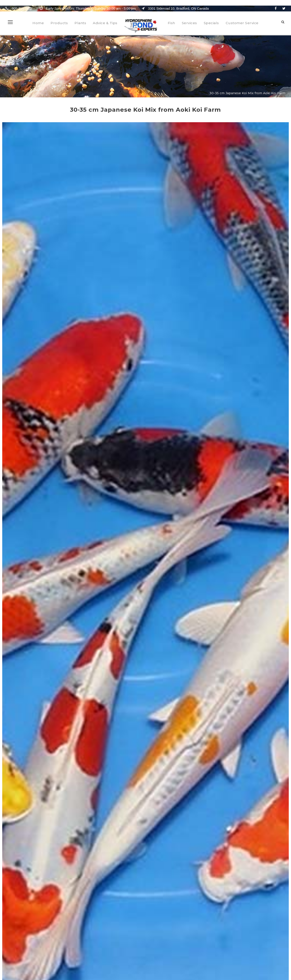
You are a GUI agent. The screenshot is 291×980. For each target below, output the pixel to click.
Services (189, 23)
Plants (80, 23)
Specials (211, 23)
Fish (171, 23)
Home (38, 23)
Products (59, 23)
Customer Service (242, 23)
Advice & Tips (105, 23)
